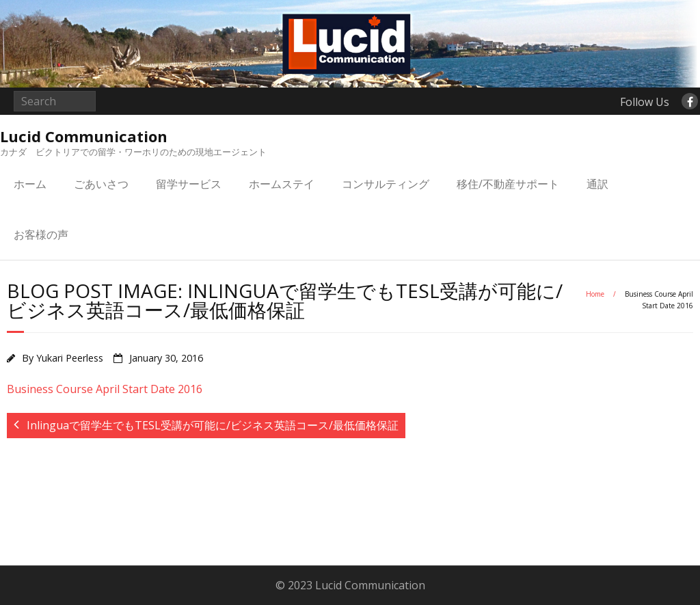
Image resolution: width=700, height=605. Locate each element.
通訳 (597, 184)
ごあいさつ (101, 184)
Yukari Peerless (70, 358)
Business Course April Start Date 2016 (105, 389)
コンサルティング (386, 184)
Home (595, 294)
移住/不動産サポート (508, 184)
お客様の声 (41, 234)
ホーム (30, 184)
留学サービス (189, 184)
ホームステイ (282, 184)
